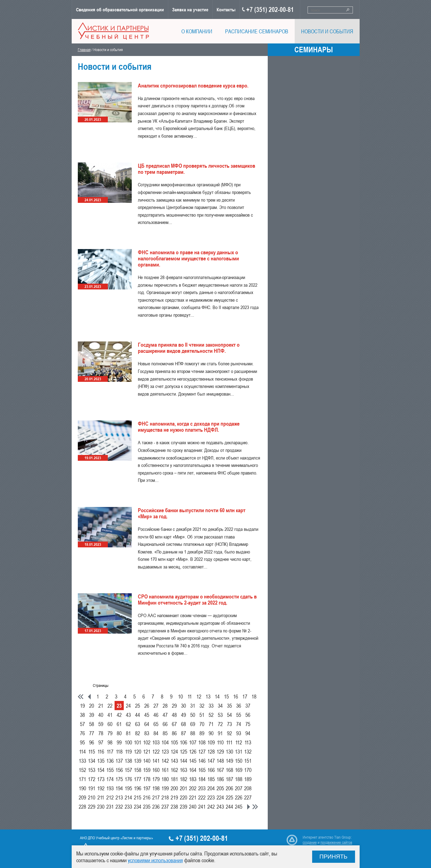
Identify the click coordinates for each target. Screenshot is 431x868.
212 (110, 797)
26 (147, 706)
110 (220, 742)
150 (239, 761)
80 (119, 733)
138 (128, 761)
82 (138, 733)
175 (119, 779)
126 (193, 751)
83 (147, 733)
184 (202, 779)
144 (183, 761)
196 (138, 788)
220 (183, 797)
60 (110, 724)
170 (248, 770)
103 (156, 742)
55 (239, 715)
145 (193, 761)
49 (183, 715)
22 (110, 706)
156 (119, 770)
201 (183, 788)
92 (229, 733)
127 (202, 751)
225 (229, 797)
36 (239, 706)
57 (82, 724)
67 (174, 724)
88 (193, 733)
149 (229, 761)
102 (147, 742)
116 (101, 751)
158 (138, 770)
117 (110, 751)
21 (101, 706)
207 (239, 788)
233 (128, 807)
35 (229, 706)
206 (229, 788)
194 (119, 788)
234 (138, 807)
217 (156, 797)
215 (138, 797)
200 (174, 788)
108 (202, 742)
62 (128, 724)
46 (156, 715)
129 (220, 751)
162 (174, 770)
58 (92, 724)
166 (211, 770)
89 (202, 733)
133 (82, 761)
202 (193, 788)
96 (92, 742)
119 (128, 751)
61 (119, 724)
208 (248, 788)
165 (202, 770)
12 (199, 696)
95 (82, 742)
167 (220, 770)
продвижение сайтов (336, 842)
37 (248, 706)
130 (229, 751)
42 (119, 715)
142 (165, 761)
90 (211, 733)
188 (239, 779)
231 (110, 807)
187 (229, 779)
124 (174, 751)
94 (248, 733)
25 (138, 706)
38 (82, 715)
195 (128, 788)
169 (239, 770)
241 (202, 807)
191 (92, 788)
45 (147, 715)
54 (229, 715)
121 (147, 751)
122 (156, 751)
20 (92, 706)
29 (174, 706)
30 (183, 706)
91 (220, 733)
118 (119, 751)
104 (165, 742)
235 (147, 807)
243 (220, 807)
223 (211, 797)
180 (165, 779)
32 (202, 706)
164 (193, 770)
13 (208, 696)
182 (183, 779)
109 (211, 742)
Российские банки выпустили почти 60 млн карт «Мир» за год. (192, 513)
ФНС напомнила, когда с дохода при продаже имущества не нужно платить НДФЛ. (189, 427)
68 (183, 724)
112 (239, 742)
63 (138, 724)
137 (119, 761)
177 (138, 779)
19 (82, 706)
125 (183, 751)
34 (220, 706)
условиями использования (155, 860)
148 (220, 761)
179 (156, 779)
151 (248, 761)
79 (110, 733)
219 (174, 797)
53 (220, 715)
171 (82, 779)
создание (310, 842)
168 (229, 770)
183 (193, 779)
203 (202, 788)
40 (101, 715)
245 (239, 807)
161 (165, 770)
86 (174, 733)
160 (156, 770)
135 (101, 761)
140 (147, 761)
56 (248, 715)
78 (101, 733)
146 (202, 761)
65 (156, 724)
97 (101, 742)
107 (193, 742)
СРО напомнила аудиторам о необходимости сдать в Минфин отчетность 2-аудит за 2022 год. (197, 599)
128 (211, 751)
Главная (84, 50)
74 (239, 724)
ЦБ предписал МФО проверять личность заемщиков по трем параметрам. (197, 169)
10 (180, 696)
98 (110, 742)
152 (82, 770)
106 (183, 742)
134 (92, 761)
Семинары (314, 50)
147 (211, 761)
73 (229, 724)
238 (174, 807)
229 (92, 807)
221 (193, 797)
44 (138, 715)
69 (193, 724)
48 (174, 715)
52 (211, 715)
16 (236, 696)
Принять (334, 857)
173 (101, 779)
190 (82, 788)
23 (119, 706)
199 (165, 788)
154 (101, 770)
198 (156, 788)
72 (220, 724)
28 (165, 706)
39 (92, 715)
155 (110, 770)
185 (211, 779)
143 (174, 761)
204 (211, 788)
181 (174, 779)
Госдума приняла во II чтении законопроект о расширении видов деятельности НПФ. (189, 348)
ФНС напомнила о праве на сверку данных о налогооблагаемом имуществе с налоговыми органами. (188, 258)
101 (138, 742)
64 (147, 724)
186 (220, 779)
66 (165, 724)
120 (138, 751)
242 (211, 807)
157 (128, 770)
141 (156, 761)
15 (226, 696)
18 (254, 696)
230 (101, 807)
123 (165, 751)
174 (110, 779)
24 (128, 706)
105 (174, 742)
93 (239, 733)
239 (183, 807)
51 (202, 715)
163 (183, 770)
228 (82, 807)
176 (128, 779)
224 (220, 797)
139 (138, 761)
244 (229, 807)
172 (92, 779)
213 (119, 797)
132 (248, 751)
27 (156, 706)
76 (82, 733)
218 (165, 797)
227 (248, 797)
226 (239, 797)
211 (101, 797)
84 (156, 733)
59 (101, 724)
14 (217, 696)
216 (147, 797)
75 (248, 724)
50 (193, 715)
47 (165, 715)
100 (128, 742)
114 (82, 751)
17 (245, 696)
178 (147, 779)
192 (101, 788)
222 (202, 797)
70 (202, 724)
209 (82, 797)
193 (110, 788)
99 (119, 742)
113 (248, 742)
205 (220, 788)
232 (119, 807)
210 (92, 797)
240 (193, 807)
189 (248, 779)
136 (110, 761)
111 (229, 742)
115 (92, 751)
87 (183, 733)
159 (147, 770)
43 (128, 715)
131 (239, 751)
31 (193, 706)
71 (211, 724)
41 (110, 715)
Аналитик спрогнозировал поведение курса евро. (193, 85)
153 (92, 770)
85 (165, 733)
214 (128, 797)
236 (156, 807)
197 (147, 788)
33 (211, 706)
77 (92, 733)
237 (165, 807)
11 (190, 696)
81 (128, 733)
